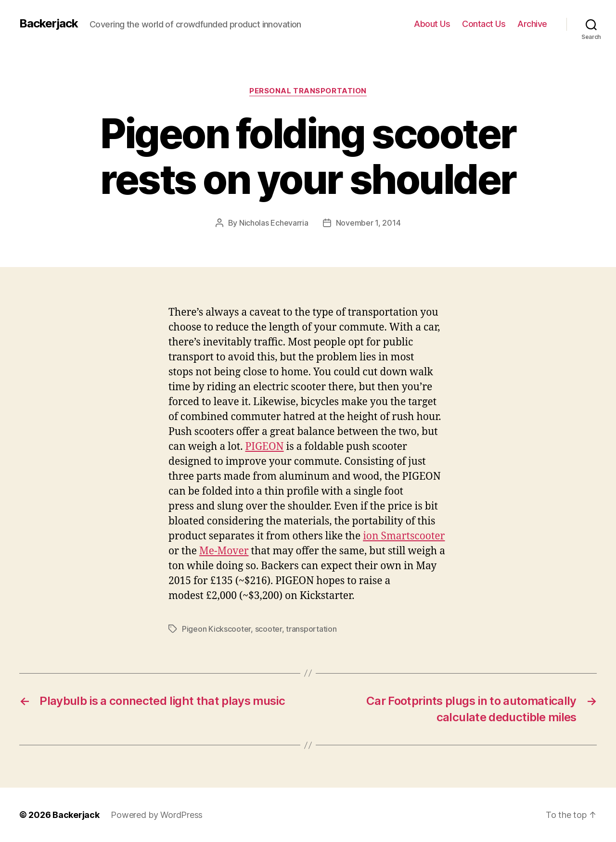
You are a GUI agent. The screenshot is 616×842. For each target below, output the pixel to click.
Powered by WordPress (157, 815)
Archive (532, 24)
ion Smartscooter (404, 536)
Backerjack (49, 24)
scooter (269, 629)
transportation (311, 629)
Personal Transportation (308, 91)
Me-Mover (224, 551)
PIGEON (264, 447)
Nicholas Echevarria (274, 223)
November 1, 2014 (368, 223)
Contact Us (484, 24)
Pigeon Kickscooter (216, 629)
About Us (432, 24)
